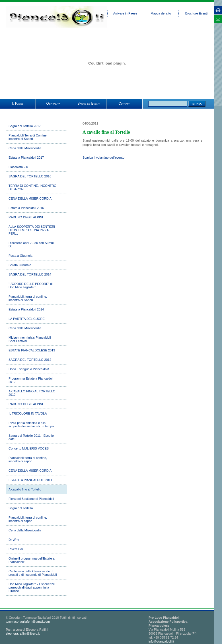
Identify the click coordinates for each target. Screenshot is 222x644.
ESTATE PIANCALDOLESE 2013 (32, 350)
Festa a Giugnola (20, 256)
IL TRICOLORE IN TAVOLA (28, 413)
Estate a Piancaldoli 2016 (26, 208)
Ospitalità (53, 103)
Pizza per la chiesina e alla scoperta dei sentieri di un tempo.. (32, 424)
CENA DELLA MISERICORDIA (30, 198)
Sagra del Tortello (21, 508)
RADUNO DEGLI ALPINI (26, 217)
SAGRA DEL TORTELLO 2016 (30, 176)
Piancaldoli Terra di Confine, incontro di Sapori (28, 137)
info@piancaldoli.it (161, 641)
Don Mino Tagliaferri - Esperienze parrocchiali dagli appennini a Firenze (32, 587)
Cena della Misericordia (25, 148)
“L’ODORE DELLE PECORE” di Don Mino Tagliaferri (31, 285)
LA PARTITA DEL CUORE (27, 319)
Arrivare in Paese (125, 13)
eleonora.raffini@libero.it (23, 633)
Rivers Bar (16, 549)
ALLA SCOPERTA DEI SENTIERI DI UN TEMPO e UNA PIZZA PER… (32, 230)
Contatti (124, 103)
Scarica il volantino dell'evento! (104, 158)
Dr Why (14, 540)
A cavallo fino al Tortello (25, 489)
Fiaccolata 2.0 (18, 167)
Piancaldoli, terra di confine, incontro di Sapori (28, 298)
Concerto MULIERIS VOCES (29, 448)
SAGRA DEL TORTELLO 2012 (30, 360)
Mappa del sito (161, 13)
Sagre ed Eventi (89, 103)
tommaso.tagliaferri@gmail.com (28, 622)
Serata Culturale (20, 265)
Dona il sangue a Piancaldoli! (29, 369)
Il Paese (18, 103)
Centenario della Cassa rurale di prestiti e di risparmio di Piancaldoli (33, 573)
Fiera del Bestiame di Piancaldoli (31, 499)
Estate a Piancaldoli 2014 (26, 309)
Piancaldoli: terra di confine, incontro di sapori (28, 459)
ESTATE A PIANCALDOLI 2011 (30, 480)
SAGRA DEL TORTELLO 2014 (30, 274)
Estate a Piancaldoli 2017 (26, 158)
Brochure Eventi (196, 13)
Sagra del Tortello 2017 (25, 126)
